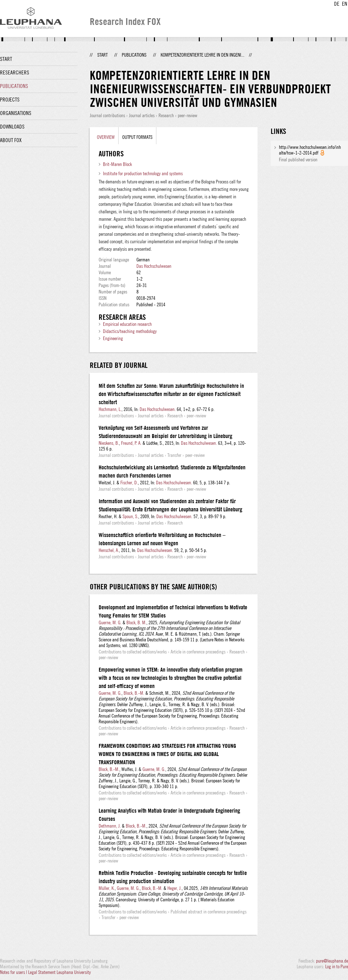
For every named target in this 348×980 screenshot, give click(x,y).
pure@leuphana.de (332, 961)
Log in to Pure (337, 966)
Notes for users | (14, 972)
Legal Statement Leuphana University (59, 972)
